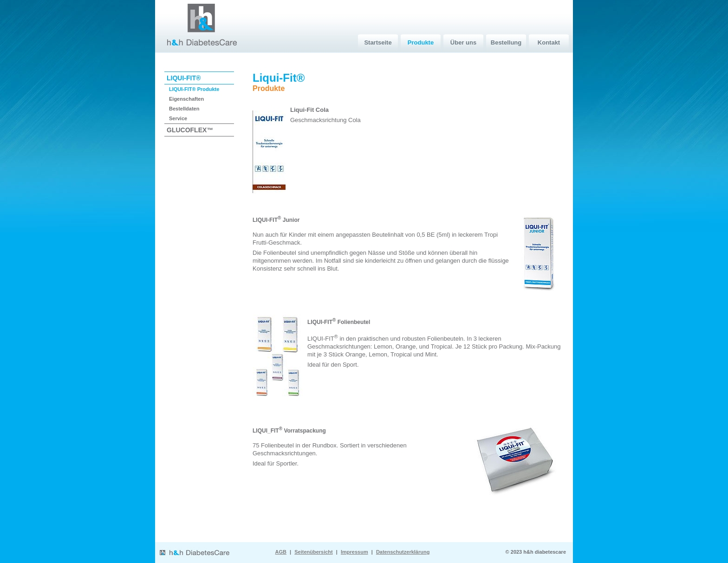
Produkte (421, 42)
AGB (281, 552)
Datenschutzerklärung (403, 552)
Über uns (463, 42)
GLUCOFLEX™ (190, 130)
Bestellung (506, 42)
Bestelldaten (184, 109)
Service (178, 118)
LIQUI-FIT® (184, 78)
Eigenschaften (186, 99)
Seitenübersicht (314, 552)
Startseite (378, 42)
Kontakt (549, 42)
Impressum (354, 552)
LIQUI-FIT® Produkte (194, 89)
